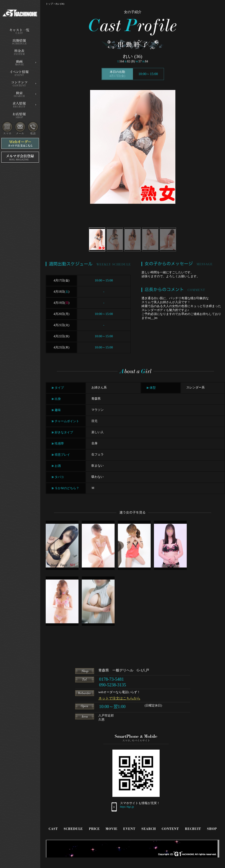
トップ (49, 4)
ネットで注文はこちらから (119, 698)
